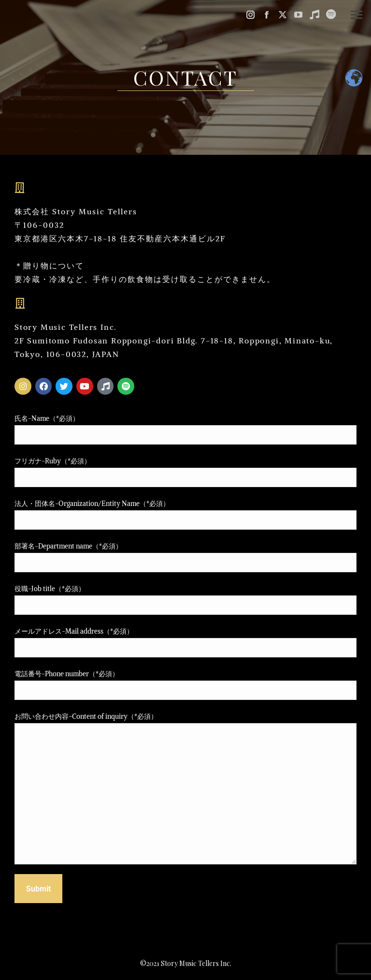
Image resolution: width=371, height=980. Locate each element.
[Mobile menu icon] (357, 15)
